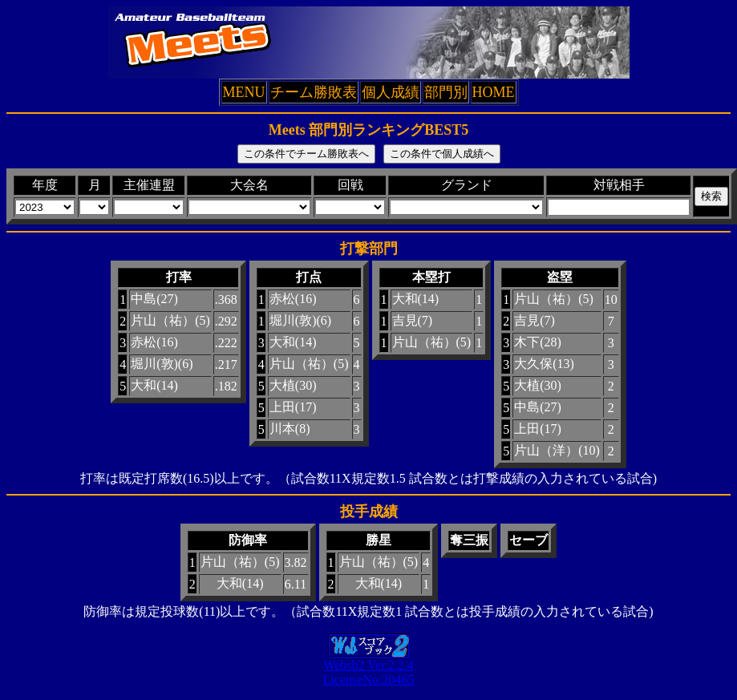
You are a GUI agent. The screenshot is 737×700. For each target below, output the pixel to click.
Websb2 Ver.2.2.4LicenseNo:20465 (369, 667)
